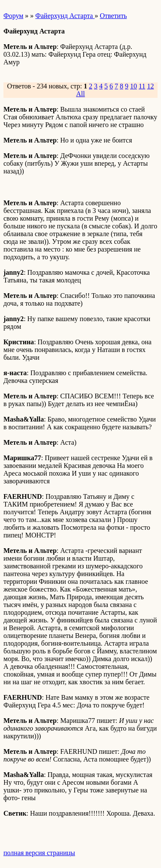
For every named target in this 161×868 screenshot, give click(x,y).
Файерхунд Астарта (65, 16)
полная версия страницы (39, 853)
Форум (13, 16)
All (80, 94)
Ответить (113, 16)
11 (142, 86)
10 (134, 86)
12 (150, 86)
